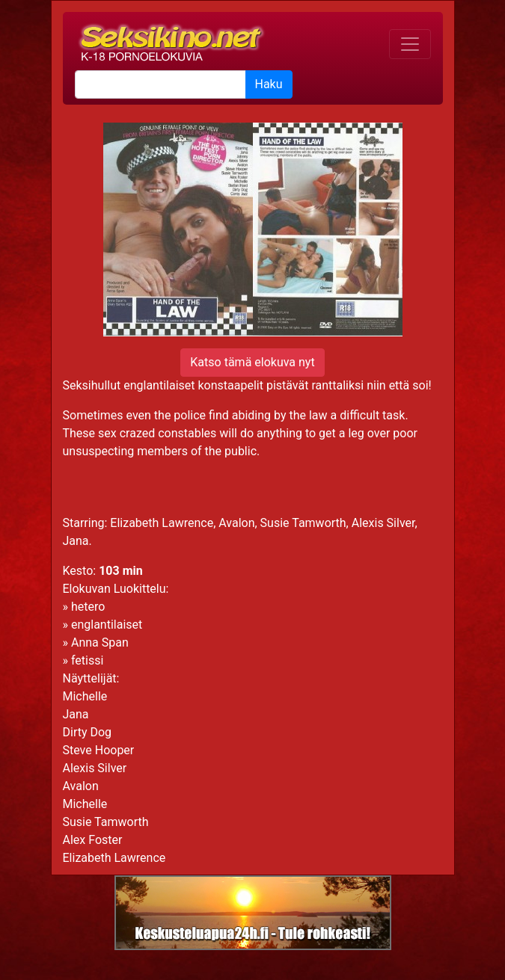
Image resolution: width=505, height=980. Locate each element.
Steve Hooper (99, 750)
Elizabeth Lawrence (114, 858)
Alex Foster (93, 840)
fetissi (87, 660)
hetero (88, 607)
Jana (76, 714)
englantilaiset (107, 625)
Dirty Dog (88, 732)
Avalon (81, 786)
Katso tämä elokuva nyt (252, 362)
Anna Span (100, 642)
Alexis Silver (95, 768)
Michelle (85, 696)
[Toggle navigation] (410, 44)
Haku (269, 84)
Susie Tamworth (106, 822)
